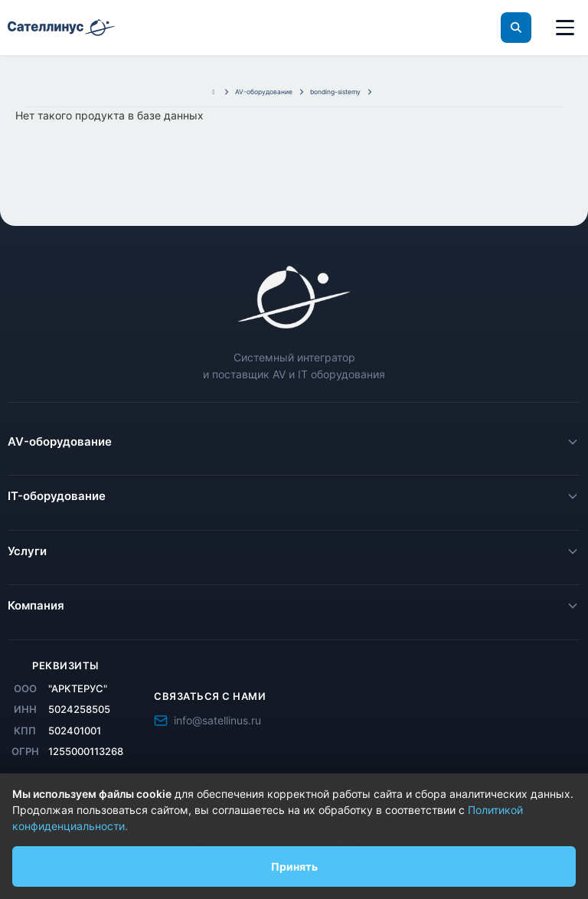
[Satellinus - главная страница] (294, 297)
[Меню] (565, 28)
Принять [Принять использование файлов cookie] (294, 866)
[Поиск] (516, 28)
